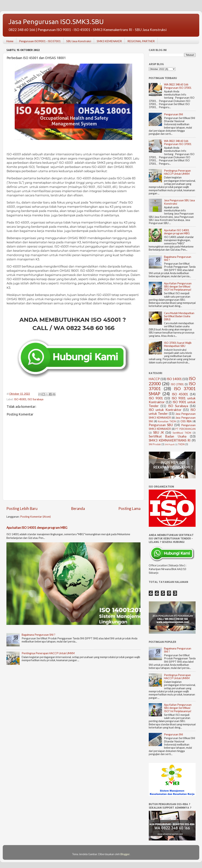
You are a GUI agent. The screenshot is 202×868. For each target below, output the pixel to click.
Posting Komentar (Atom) (35, 517)
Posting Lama (129, 508)
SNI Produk (155, 444)
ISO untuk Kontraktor (165, 410)
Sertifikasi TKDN (182, 433)
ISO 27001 (177, 384)
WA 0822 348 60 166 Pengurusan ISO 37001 (178, 86)
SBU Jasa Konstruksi (79, 41)
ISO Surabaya (35, 399)
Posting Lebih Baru (22, 508)
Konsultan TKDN (167, 421)
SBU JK (159, 432)
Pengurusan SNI (174, 114)
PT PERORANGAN (185, 429)
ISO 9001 (156, 398)
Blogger (125, 854)
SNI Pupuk (170, 444)
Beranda (78, 508)
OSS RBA (186, 421)
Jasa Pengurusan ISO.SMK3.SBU (56, 22)
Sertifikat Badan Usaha (168, 436)
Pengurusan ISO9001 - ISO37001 (40, 41)
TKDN (181, 444)
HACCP (154, 379)
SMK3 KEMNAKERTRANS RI (170, 440)
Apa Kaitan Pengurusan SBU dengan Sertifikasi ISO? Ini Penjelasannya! (178, 287)
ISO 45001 (20, 399)
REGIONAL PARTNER (141, 41)
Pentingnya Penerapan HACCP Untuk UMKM (48, 653)
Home (10, 41)
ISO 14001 (174, 379)
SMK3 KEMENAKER (109, 41)
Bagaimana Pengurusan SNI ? (38, 635)
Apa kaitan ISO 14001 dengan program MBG (37, 528)
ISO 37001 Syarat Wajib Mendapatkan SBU (178, 344)
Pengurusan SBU (161, 425)
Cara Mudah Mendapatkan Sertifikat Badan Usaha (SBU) (179, 316)
